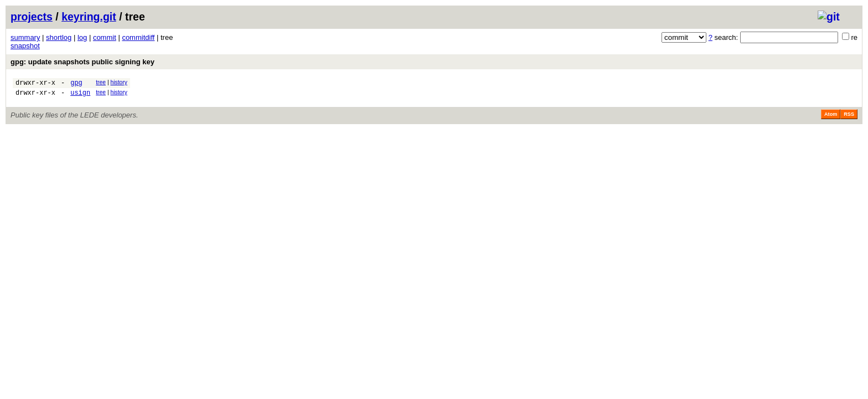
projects (32, 17)
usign (80, 96)
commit (105, 37)
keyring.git (89, 17)
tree (101, 82)
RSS (849, 117)
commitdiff (138, 37)
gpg (76, 84)
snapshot (25, 46)
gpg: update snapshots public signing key (82, 62)
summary (25, 37)
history (118, 82)
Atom (831, 117)
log (82, 37)
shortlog (59, 37)
